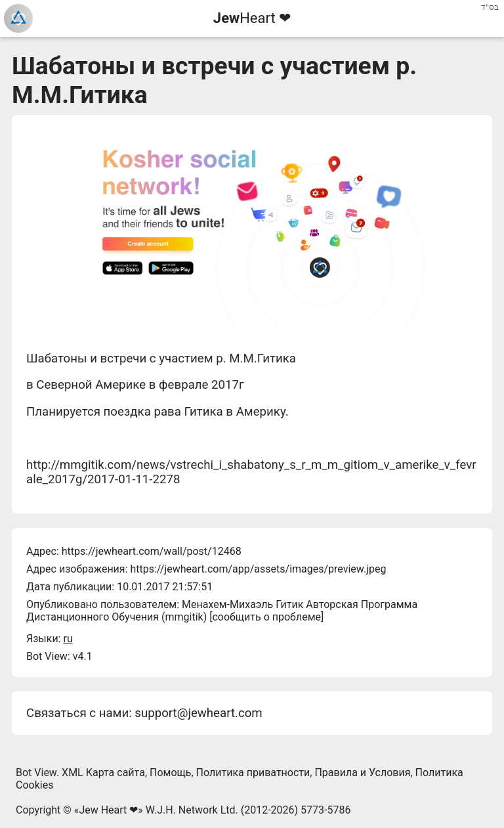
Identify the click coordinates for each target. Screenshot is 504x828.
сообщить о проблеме (266, 617)
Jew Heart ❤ (108, 810)
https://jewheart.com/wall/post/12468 (152, 551)
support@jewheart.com (198, 713)
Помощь (170, 773)
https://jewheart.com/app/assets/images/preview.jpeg (258, 569)
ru (68, 639)
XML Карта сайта (103, 773)
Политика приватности (253, 773)
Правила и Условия (362, 773)
